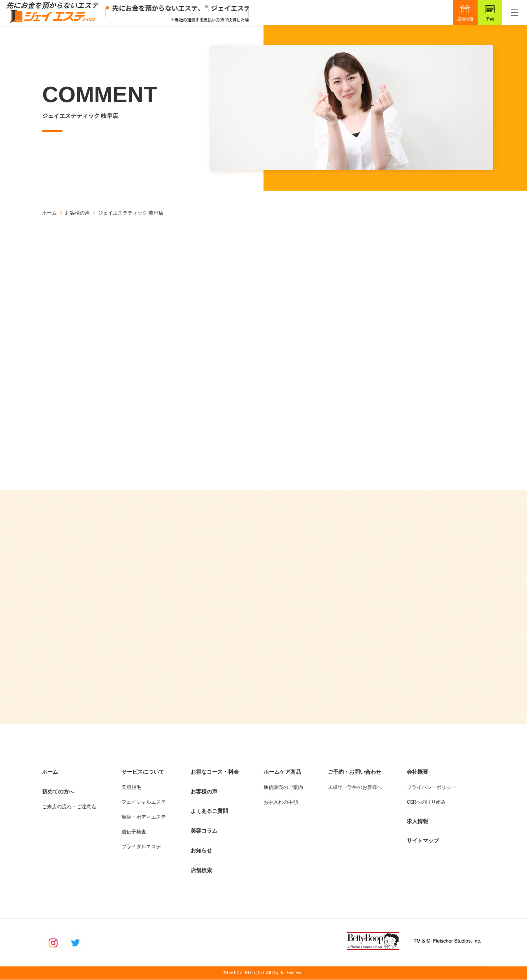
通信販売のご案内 (283, 787)
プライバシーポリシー (431, 787)
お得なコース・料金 (215, 772)
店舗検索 (465, 19)
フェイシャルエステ (144, 802)
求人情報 (417, 821)
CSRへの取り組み (426, 802)
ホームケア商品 (282, 772)
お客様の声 (77, 213)
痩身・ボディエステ (144, 817)
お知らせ (201, 851)
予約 (490, 19)
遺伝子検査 (134, 832)
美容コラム (204, 831)
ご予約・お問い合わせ (354, 772)
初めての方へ (58, 792)
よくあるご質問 (209, 811)
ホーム (49, 213)
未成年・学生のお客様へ (355, 787)
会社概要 (417, 772)
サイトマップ (423, 841)
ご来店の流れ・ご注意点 (69, 807)
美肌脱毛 (131, 787)
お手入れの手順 (281, 802)
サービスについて (143, 772)
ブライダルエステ (141, 847)
